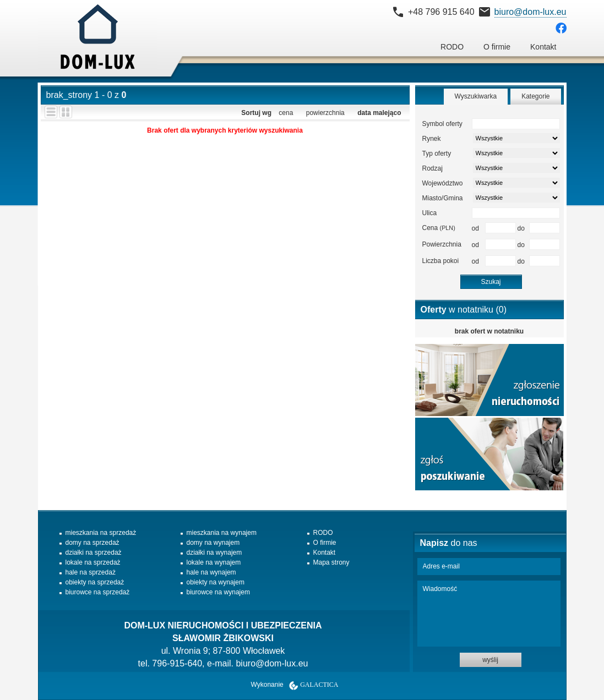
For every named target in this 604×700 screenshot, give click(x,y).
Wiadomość (489, 614)
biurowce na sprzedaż (98, 592)
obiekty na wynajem (216, 582)
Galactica (319, 685)
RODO (452, 47)
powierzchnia (325, 113)
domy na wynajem (213, 543)
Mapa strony (331, 562)
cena (286, 113)
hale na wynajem (211, 572)
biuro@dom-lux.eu (530, 12)
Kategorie (535, 96)
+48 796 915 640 (441, 12)
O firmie (497, 47)
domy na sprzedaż (92, 543)
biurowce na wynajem (218, 592)
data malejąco (379, 113)
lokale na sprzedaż (93, 562)
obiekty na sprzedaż (95, 582)
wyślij (490, 660)
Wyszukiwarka (476, 96)
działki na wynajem (214, 553)
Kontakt (543, 47)
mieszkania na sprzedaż (101, 533)
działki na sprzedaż (94, 553)
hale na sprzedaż (91, 572)
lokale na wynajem (214, 562)
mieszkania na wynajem (222, 533)
